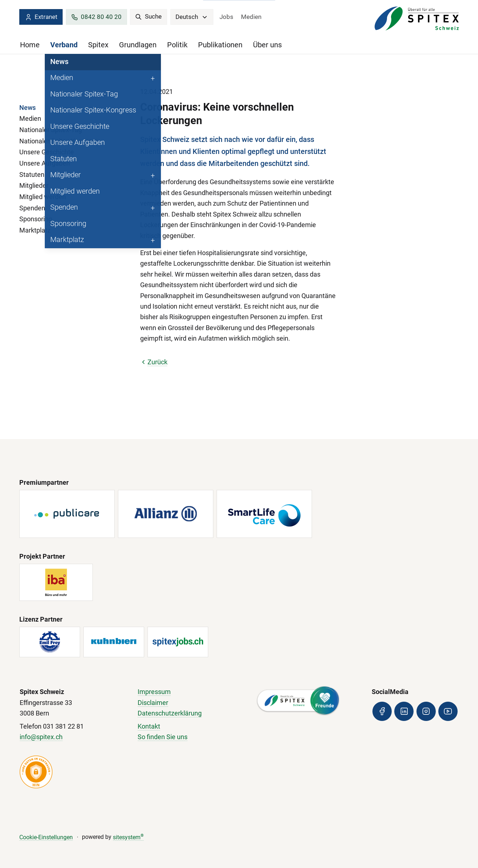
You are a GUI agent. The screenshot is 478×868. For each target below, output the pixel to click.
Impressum (154, 692)
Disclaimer (153, 703)
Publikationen (220, 45)
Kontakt (149, 726)
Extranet (41, 17)
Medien (251, 17)
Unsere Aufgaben (45, 163)
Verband (64, 45)
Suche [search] (148, 16)
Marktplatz (35, 230)
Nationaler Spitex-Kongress (59, 141)
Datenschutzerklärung (170, 713)
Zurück (154, 362)
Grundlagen (138, 45)
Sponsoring (36, 219)
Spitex (98, 45)
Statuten (32, 175)
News (27, 108)
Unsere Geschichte (47, 152)
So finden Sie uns (163, 737)
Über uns (267, 45)
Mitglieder (34, 186)
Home (30, 45)
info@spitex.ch (41, 737)
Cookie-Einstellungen (46, 837)
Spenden (32, 208)
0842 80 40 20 (96, 17)
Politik (177, 45)
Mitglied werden (43, 197)
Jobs (226, 17)
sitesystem (128, 837)
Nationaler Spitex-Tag (51, 130)
